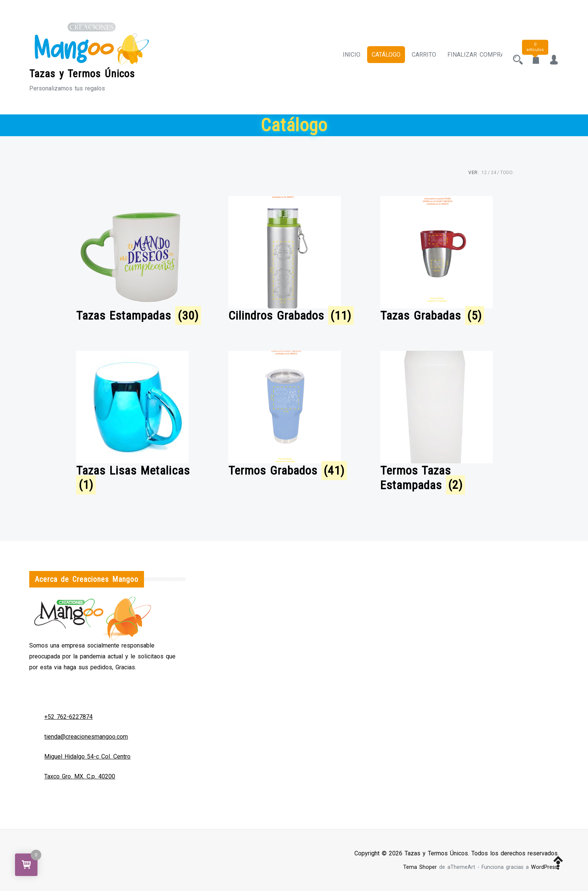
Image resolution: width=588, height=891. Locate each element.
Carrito (417, 57)
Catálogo (379, 57)
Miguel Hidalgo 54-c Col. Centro (87, 757)
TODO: (507, 173)
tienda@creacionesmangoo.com (86, 737)
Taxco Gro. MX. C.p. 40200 (80, 776)
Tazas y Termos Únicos (82, 74)
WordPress (544, 867)
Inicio (345, 57)
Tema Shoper (420, 867)
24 (493, 173)
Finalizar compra (469, 57)
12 (484, 173)
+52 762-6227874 (68, 717)
